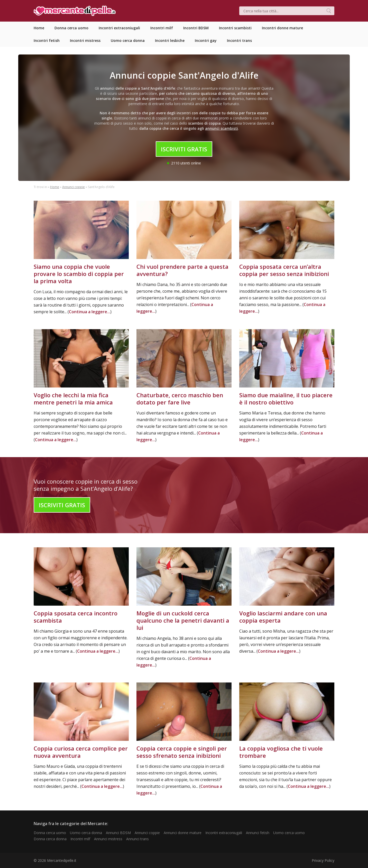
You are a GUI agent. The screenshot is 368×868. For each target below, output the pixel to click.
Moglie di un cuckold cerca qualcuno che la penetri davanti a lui (183, 620)
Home (55, 187)
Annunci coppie (73, 187)
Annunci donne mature (183, 833)
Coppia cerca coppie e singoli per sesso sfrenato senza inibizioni (182, 752)
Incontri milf (80, 839)
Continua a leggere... (90, 312)
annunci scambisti (222, 128)
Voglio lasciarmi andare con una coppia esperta (283, 617)
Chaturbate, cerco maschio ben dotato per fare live (180, 399)
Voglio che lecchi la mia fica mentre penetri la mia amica (73, 399)
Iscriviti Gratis (184, 149)
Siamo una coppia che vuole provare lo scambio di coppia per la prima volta (79, 274)
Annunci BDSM (118, 833)
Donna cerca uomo (50, 833)
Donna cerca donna (50, 839)
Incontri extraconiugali (224, 833)
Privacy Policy (323, 860)
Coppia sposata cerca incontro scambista (76, 617)
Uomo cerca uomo (289, 833)
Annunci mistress (108, 839)
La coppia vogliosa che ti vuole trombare (281, 752)
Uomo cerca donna (86, 833)
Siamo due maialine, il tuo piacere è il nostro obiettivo (286, 399)
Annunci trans (137, 839)
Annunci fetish (258, 833)
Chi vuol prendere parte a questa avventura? (182, 270)
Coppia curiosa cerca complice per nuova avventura (81, 752)
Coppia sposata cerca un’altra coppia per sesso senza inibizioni (284, 270)
